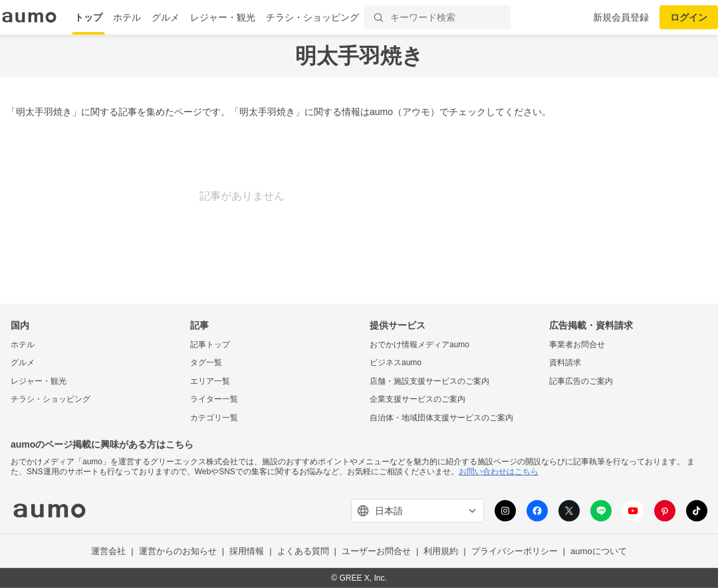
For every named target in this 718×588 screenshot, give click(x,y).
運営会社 (108, 551)
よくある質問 (303, 551)
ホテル (127, 17)
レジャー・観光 (223, 17)
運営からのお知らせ (178, 551)
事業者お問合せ (577, 344)
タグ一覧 (206, 363)
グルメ (166, 17)
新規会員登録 (621, 17)
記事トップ (210, 344)
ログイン (689, 17)
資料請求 (565, 363)
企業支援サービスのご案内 (418, 399)
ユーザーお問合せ (376, 551)
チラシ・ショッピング (312, 17)
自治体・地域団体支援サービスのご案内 (441, 418)
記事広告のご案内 (581, 381)
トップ (88, 17)
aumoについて (599, 551)
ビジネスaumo (396, 363)
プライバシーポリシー (515, 551)
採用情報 (247, 551)
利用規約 (441, 551)
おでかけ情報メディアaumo (419, 344)
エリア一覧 (210, 381)
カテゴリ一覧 (214, 418)
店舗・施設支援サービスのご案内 (429, 381)
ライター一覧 (214, 399)
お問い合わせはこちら (499, 472)
